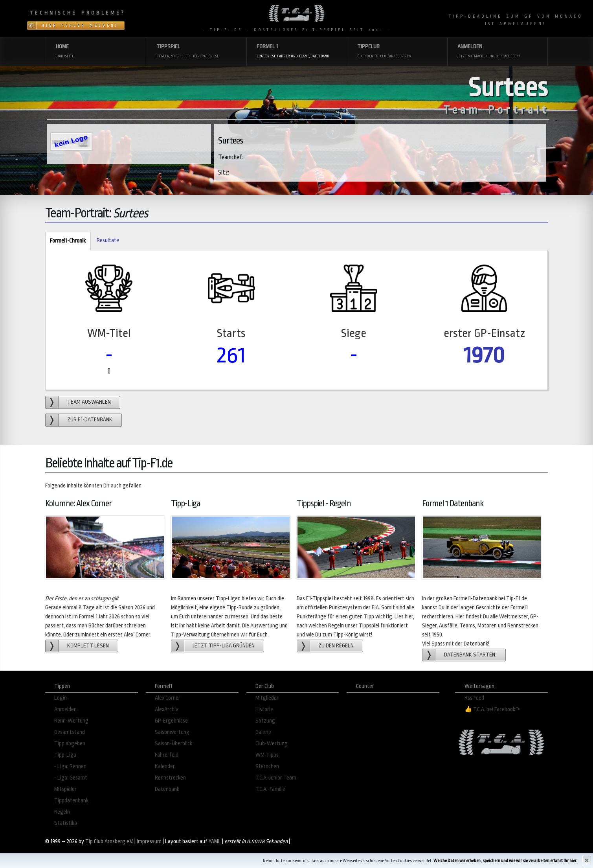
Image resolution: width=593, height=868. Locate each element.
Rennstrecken (170, 778)
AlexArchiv (167, 709)
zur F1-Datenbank (90, 420)
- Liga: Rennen (70, 766)
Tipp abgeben (70, 744)
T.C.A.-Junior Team (276, 778)
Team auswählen (89, 402)
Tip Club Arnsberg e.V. (109, 841)
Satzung (265, 721)
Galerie (263, 732)
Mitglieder (267, 698)
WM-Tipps (267, 755)
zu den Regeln (336, 646)
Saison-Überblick (173, 744)
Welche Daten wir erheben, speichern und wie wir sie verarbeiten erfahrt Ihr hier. (505, 861)
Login (61, 698)
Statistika (66, 823)
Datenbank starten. (470, 655)
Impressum (149, 841)
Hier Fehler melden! (80, 26)
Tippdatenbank (71, 801)
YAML (215, 841)
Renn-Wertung (71, 721)
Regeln (62, 812)
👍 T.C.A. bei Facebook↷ (492, 709)
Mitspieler (65, 789)
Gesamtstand (70, 732)
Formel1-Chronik (65, 241)
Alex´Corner (168, 698)
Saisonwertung (172, 732)
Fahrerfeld (167, 755)
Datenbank (167, 789)
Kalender (165, 766)
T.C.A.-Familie (270, 789)
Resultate (108, 240)
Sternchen (267, 766)
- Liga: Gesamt (71, 778)
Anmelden (65, 709)
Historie (264, 709)
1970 (484, 355)
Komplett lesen (88, 646)
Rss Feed (474, 698)
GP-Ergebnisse (171, 721)
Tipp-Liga (65, 755)
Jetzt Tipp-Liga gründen (224, 646)
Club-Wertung (272, 744)
